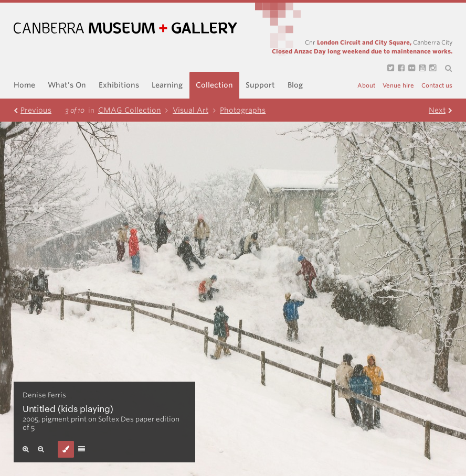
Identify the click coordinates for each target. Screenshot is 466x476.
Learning (167, 85)
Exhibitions (119, 85)
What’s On (67, 85)
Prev (33, 110)
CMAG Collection (135, 110)
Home (24, 85)
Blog (295, 85)
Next (441, 110)
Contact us (437, 86)
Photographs (243, 110)
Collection (214, 85)
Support (260, 85)
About (366, 86)
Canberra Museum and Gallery (125, 28)
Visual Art (196, 110)
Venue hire (398, 86)
